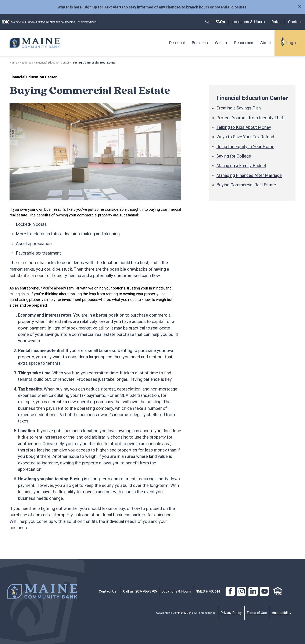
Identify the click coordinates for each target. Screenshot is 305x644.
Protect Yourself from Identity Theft (251, 118)
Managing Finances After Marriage (249, 175)
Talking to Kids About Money (244, 127)
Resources (244, 43)
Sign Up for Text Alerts (103, 7)
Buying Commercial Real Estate (246, 185)
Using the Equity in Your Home (245, 147)
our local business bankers (121, 515)
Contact (295, 22)
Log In (292, 43)
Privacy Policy (231, 613)
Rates (276, 22)
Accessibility (282, 613)
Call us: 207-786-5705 (140, 591)
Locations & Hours (248, 22)
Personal (177, 43)
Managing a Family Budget (241, 166)
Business (200, 43)
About (265, 43)
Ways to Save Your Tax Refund (245, 137)
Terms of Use (257, 613)
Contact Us (108, 591)
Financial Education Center (53, 62)
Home (13, 62)
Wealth (221, 43)
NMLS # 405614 (208, 591)
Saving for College (234, 156)
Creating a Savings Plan (239, 108)
